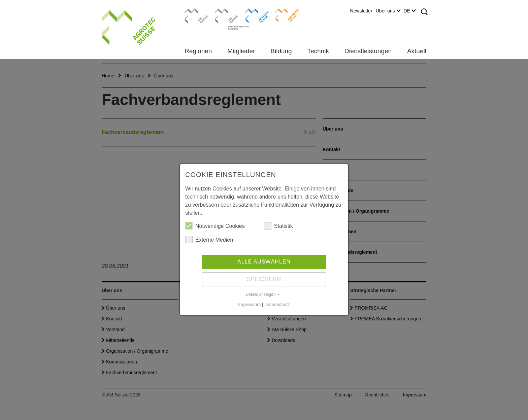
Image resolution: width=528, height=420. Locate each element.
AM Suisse (194, 12)
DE (410, 11)
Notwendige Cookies (215, 226)
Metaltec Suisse (253, 15)
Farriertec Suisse (284, 15)
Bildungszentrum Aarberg (227, 15)
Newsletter (361, 11)
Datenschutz (277, 304)
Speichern (264, 279)
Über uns (388, 11)
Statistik (278, 226)
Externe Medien (209, 240)
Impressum (249, 304)
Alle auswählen (264, 262)
